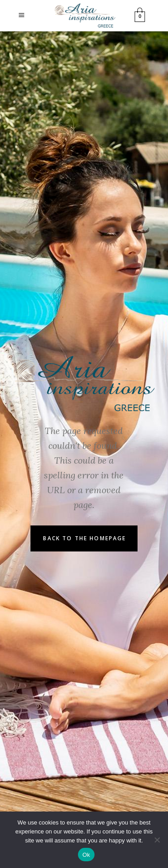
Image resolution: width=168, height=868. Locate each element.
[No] (157, 840)
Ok (86, 855)
